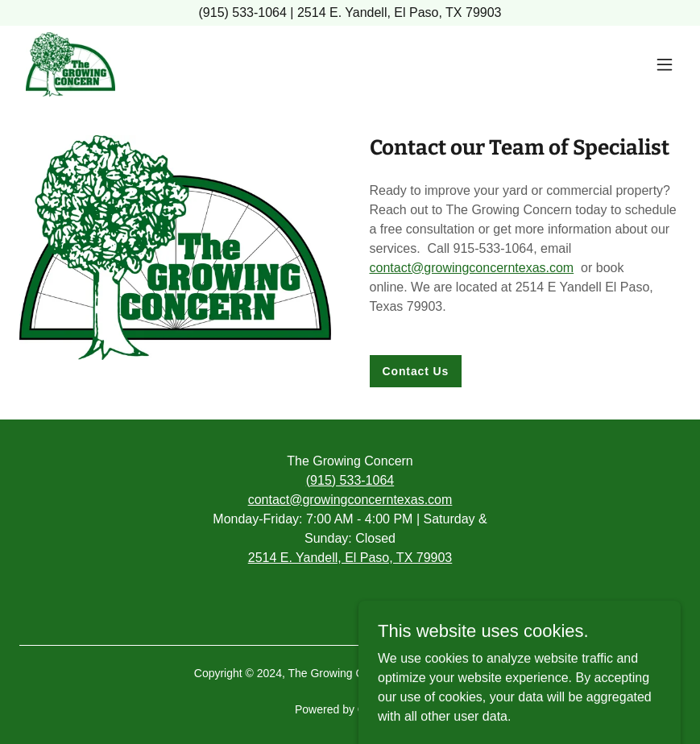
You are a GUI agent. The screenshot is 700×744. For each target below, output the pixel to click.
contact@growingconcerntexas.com (472, 268)
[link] (70, 64)
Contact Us (416, 371)
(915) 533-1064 (350, 480)
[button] (665, 64)
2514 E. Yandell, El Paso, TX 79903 (350, 558)
